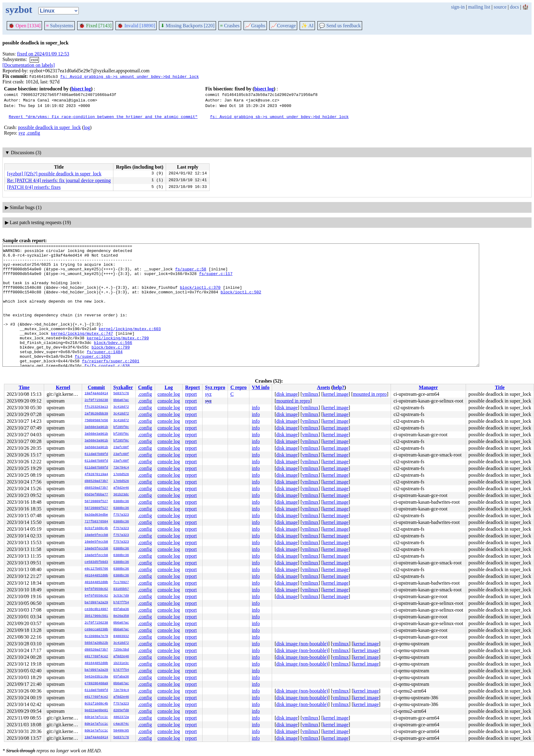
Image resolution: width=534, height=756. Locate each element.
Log (169, 387)
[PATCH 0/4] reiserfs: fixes (34, 187)
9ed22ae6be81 (96, 711)
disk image (287, 394)
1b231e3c (121, 663)
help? (339, 387)
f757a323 (121, 515)
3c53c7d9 (121, 596)
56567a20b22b (96, 643)
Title (500, 387)
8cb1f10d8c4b (96, 529)
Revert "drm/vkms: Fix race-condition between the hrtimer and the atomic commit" (103, 116)
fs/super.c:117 (216, 280)
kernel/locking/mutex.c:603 (130, 346)
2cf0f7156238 (96, 400)
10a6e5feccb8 (96, 535)
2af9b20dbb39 (96, 414)
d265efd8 (121, 711)
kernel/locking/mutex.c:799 (118, 357)
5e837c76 (121, 394)
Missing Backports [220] (187, 26)
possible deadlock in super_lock (49, 127)
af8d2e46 (121, 488)
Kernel (63, 387)
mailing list (479, 7)
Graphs (255, 26)
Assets (324, 387)
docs (514, 7)
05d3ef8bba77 (96, 495)
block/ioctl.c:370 (200, 296)
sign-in (458, 7)
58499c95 (121, 731)
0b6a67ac (121, 400)
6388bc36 (121, 502)
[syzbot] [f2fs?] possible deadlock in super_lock (54, 174)
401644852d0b (96, 576)
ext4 (34, 60)
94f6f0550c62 (96, 589)
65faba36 (121, 609)
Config (145, 387)
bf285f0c (121, 427)
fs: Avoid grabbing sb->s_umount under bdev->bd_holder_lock (129, 76)
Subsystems (60, 26)
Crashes (230, 26)
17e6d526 (121, 475)
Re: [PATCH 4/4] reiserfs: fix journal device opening (59, 180)
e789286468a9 (96, 684)
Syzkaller (123, 387)
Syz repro (215, 387)
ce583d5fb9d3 (96, 562)
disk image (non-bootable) (302, 644)
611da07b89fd (96, 454)
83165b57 (121, 589)
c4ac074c (121, 724)
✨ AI (307, 26)
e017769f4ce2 (96, 657)
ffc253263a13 (96, 407)
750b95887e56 (96, 421)
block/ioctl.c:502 (241, 302)
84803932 (121, 636)
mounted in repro (370, 394)
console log (169, 394)
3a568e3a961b (96, 427)
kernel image (336, 394)
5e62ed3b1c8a (96, 677)
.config (33, 133)
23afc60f (121, 448)
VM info (261, 387)
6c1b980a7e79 (96, 636)
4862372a (121, 717)
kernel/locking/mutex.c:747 (82, 352)
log (87, 127)
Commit (96, 387)
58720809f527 (96, 502)
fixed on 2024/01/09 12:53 (43, 54)
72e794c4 (121, 468)
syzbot (19, 10)
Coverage (283, 26)
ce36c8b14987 (96, 609)
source (500, 7)
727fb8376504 (96, 522)
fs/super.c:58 (191, 274)
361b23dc (121, 495)
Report (192, 387)
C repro (239, 387)
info (256, 408)
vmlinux (310, 394)
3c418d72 (121, 407)
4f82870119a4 (96, 475)
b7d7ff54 (121, 603)
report (191, 394)
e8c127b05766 (96, 569)
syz (22, 133)
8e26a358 (121, 616)
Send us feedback (340, 26)
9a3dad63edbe (96, 515)
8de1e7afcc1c (96, 717)
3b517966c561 (96, 616)
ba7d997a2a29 (96, 603)
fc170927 (121, 582)
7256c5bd (121, 650)
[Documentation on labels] (29, 65)
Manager (428, 387)
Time (24, 387)
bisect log (81, 89)
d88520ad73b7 (96, 481)
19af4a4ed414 (96, 394)
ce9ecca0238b (96, 630)
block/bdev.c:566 (113, 363)
